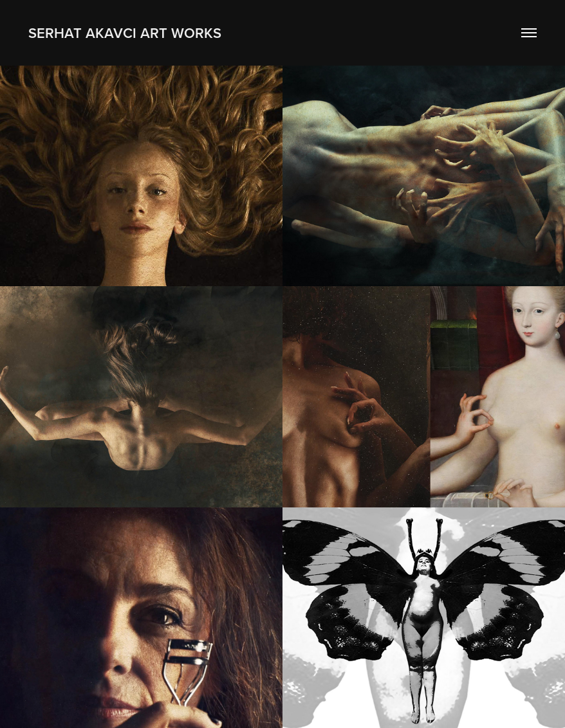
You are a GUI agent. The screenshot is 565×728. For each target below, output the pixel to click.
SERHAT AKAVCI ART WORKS (125, 33)
